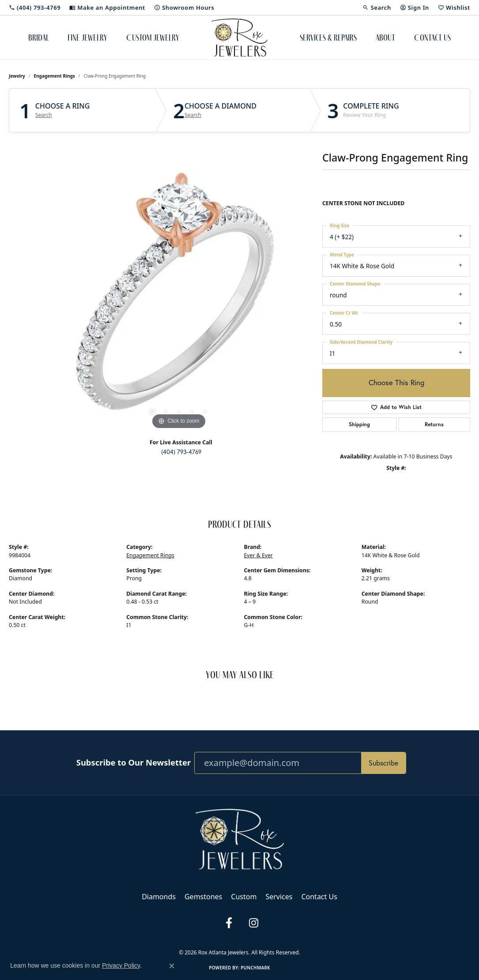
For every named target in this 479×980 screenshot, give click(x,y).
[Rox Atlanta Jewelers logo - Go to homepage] (239, 38)
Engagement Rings (55, 76)
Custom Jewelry (153, 38)
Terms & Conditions (229, 938)
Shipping (359, 424)
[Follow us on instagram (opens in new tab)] (254, 923)
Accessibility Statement (285, 938)
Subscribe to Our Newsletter (134, 762)
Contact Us (432, 38)
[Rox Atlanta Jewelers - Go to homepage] (240, 838)
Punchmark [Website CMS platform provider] (255, 968)
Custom (244, 897)
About (385, 38)
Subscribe (383, 763)
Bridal (39, 38)
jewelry (17, 76)
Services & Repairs (328, 38)
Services (279, 897)
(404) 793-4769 (181, 452)
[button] (377, 8)
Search (44, 115)
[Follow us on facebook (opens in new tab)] (229, 923)
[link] (35, 8)
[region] (179, 299)
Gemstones (203, 897)
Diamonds (159, 897)
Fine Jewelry (87, 38)
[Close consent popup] (172, 966)
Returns (434, 424)
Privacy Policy (184, 938)
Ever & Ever (258, 555)
